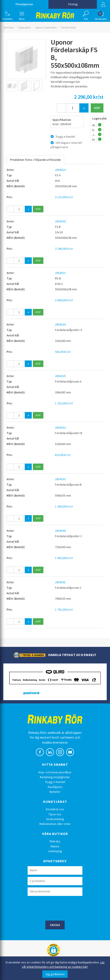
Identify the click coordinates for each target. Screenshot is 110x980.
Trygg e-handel (55, 782)
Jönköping (55, 851)
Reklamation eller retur (55, 824)
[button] (8, 15)
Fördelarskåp (68, 27)
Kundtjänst (55, 787)
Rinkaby (55, 841)
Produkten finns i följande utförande (35, 160)
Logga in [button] (103, 4)
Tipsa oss (55, 814)
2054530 (60, 221)
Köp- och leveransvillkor (55, 772)
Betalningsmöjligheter (55, 777)
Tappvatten (24, 27)
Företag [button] (73, 4)
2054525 (60, 376)
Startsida (8, 27)
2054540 (60, 531)
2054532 (60, 428)
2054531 (60, 273)
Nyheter (55, 792)
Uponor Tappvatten (46, 27)
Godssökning (55, 819)
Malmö (55, 846)
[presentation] (61, 908)
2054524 (60, 324)
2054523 (60, 170)
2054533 (60, 479)
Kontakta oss (55, 809)
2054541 (60, 582)
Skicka (55, 925)
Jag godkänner (55, 974)
